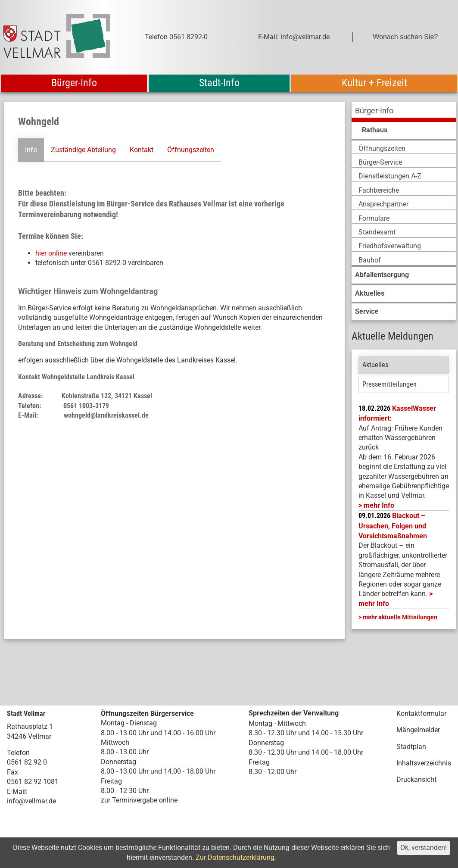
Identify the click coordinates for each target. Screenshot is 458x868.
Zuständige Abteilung (83, 150)
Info (31, 150)
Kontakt (142, 150)
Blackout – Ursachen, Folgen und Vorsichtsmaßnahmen (393, 526)
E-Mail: (17, 792)
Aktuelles (375, 365)
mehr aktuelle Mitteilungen (400, 617)
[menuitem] (404, 112)
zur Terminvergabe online (139, 800)
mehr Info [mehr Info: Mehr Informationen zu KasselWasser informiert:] (379, 505)
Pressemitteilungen (389, 384)
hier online (51, 253)
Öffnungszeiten (191, 150)
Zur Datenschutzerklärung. (236, 857)
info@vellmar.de (31, 801)
